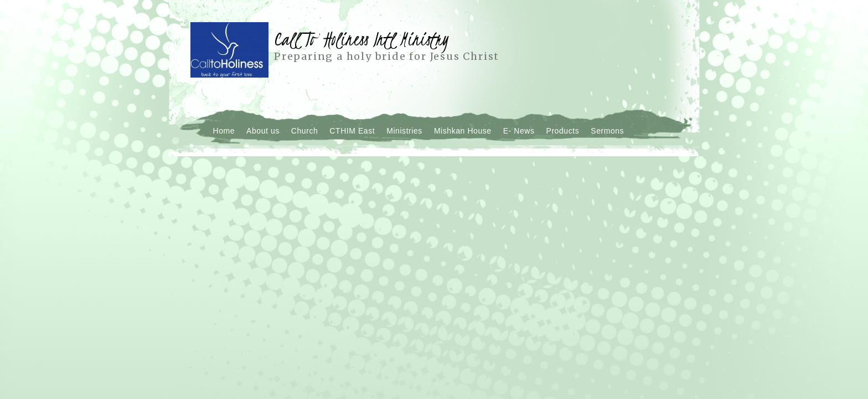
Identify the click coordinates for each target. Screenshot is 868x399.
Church (305, 131)
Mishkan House (463, 131)
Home (224, 131)
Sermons (607, 131)
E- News (519, 131)
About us (263, 131)
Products (563, 131)
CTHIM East (352, 131)
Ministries (404, 131)
